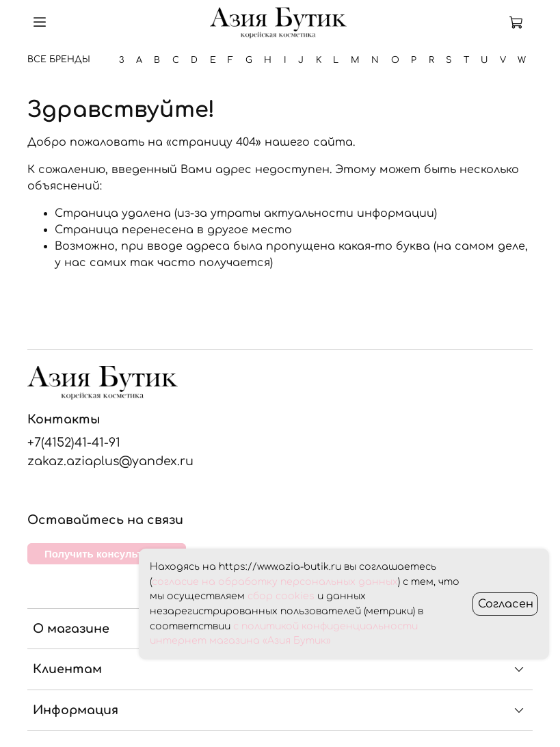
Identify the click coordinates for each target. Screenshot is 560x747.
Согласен (506, 604)
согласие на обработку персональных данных (275, 582)
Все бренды (59, 60)
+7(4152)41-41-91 (74, 443)
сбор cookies (281, 596)
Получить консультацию (107, 554)
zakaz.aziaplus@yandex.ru (110, 461)
